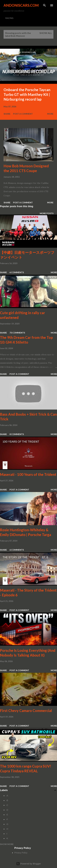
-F (7, 819)
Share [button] (7, 114)
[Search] (44, 5)
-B (7, 800)
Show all (46, 33)
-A (7, 796)
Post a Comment (23, 114)
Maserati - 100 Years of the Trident (28, 474)
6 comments (17, 272)
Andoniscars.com (21, 5)
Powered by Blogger (29, 864)
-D (7, 810)
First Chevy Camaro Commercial (26, 711)
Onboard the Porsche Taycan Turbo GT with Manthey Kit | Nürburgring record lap (27, 94)
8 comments (17, 434)
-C (7, 805)
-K (7, 838)
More (50, 114)
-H (7, 829)
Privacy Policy (21, 853)
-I (7, 834)
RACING (9, 18)
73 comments (17, 333)
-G (7, 824)
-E (7, 815)
